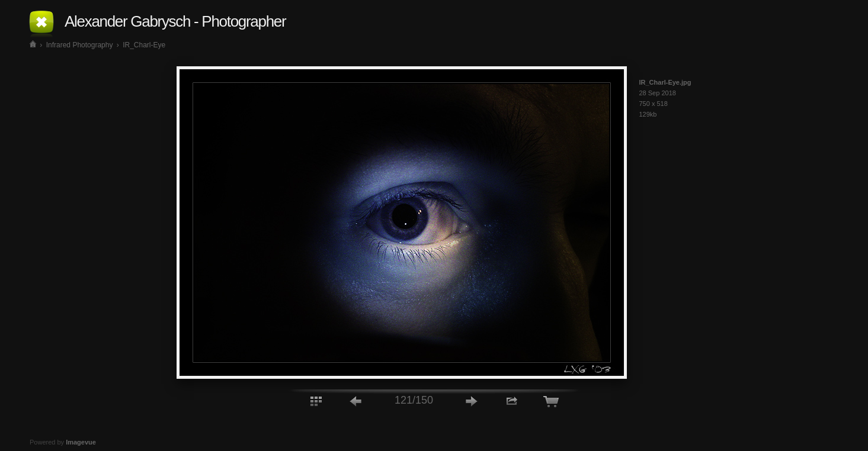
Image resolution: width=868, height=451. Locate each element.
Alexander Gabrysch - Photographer (175, 21)
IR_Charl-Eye (144, 45)
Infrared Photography (80, 45)
